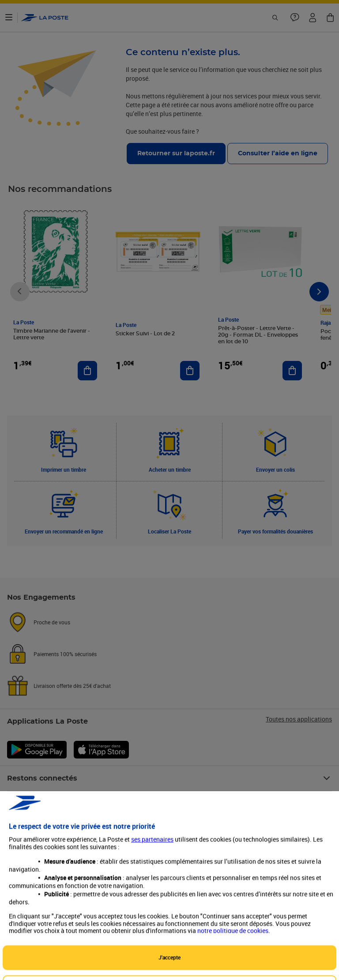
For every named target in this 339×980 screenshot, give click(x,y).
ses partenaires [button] (152, 936)
